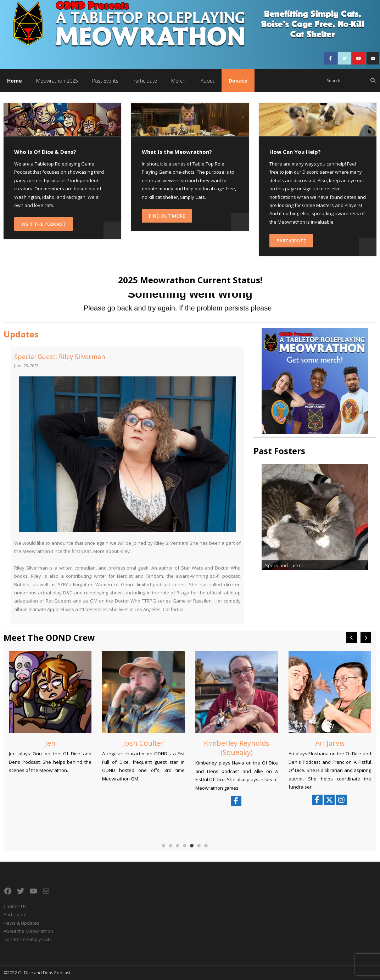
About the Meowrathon (28, 931)
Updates (21, 334)
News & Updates (21, 923)
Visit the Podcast (44, 224)
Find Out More (167, 216)
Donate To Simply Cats (28, 939)
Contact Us (15, 906)
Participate (291, 241)
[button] (366, 638)
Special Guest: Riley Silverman (60, 357)
